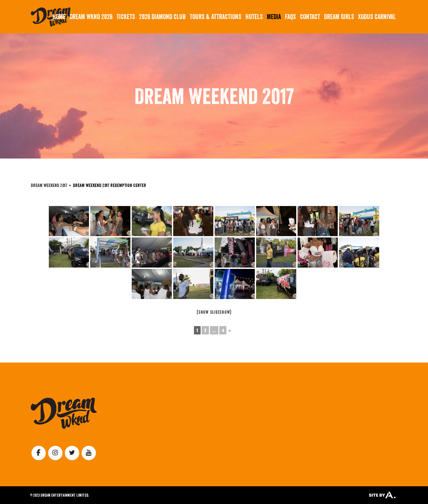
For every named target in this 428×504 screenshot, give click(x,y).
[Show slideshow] (214, 312)
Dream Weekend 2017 (49, 185)
